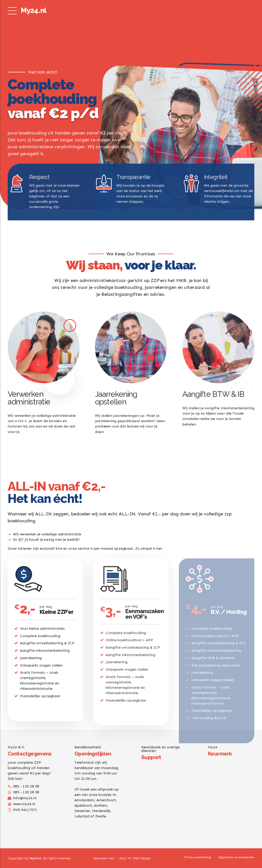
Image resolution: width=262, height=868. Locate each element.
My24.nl (34, 10)
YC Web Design (139, 858)
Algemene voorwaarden (236, 857)
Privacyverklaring (198, 857)
